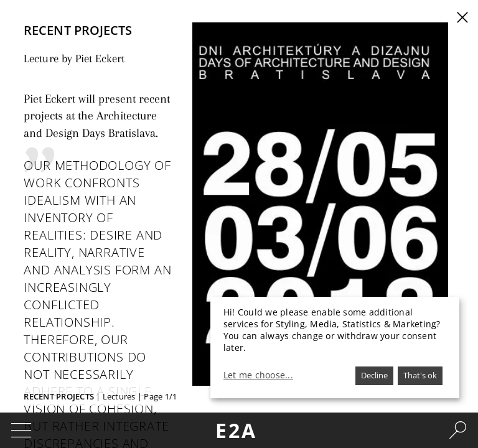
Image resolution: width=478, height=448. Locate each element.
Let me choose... (258, 375)
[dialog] (335, 348)
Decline (374, 375)
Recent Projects (59, 396)
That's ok (420, 375)
